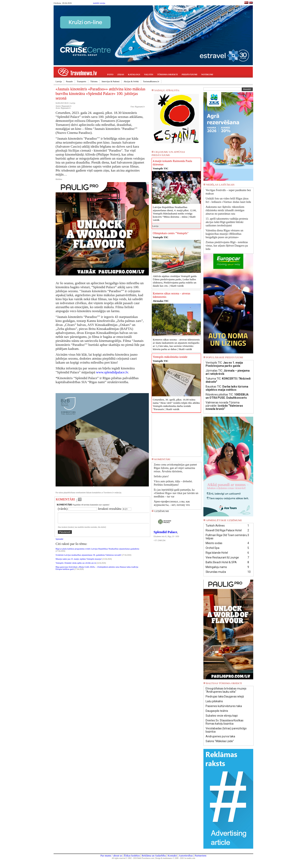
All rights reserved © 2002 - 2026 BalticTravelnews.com (133, 858)
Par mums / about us (111, 856)
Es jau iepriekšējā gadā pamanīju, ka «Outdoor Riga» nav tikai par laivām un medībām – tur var (176, 493)
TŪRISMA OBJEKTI (167, 74)
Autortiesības (186, 856)
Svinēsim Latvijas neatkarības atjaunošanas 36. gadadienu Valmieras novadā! (88, 557)
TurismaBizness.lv (151, 81)
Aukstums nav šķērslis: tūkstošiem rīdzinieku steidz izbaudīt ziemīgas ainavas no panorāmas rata (225, 210)
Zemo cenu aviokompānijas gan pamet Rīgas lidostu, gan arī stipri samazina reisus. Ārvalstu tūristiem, (175, 468)
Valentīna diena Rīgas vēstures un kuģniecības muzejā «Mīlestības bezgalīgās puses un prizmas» (224, 234)
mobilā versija (99, 3)
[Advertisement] (177, 434)
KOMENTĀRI (65, 499)
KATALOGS (134, 74)
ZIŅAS (121, 74)
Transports (82, 81)
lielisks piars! (161, 476)
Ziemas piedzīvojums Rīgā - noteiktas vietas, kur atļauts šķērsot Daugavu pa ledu (227, 246)
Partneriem (200, 856)
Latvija (59, 81)
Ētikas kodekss (132, 856)
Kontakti (172, 856)
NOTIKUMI (207, 74)
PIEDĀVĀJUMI (189, 74)
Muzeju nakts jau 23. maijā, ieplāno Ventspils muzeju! (79, 561)
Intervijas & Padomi (111, 81)
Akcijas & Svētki (131, 81)
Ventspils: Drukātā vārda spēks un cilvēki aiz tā (76, 565)
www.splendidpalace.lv (112, 372)
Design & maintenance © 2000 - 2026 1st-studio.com (175, 858)
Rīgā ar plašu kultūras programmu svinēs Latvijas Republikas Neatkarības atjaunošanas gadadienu (97, 551)
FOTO (110, 74)
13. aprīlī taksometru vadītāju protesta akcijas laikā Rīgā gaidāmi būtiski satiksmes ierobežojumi (227, 222)
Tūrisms (94, 81)
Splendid (59, 541)
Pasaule (69, 81)
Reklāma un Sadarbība (154, 856)
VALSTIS (149, 74)
